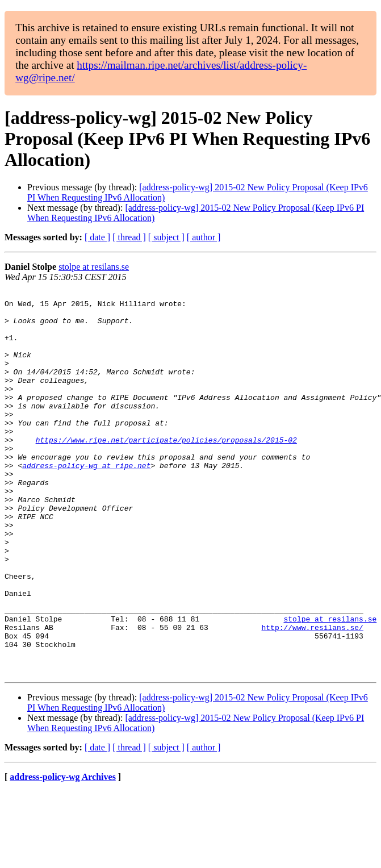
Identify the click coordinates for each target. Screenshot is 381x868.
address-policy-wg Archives (63, 854)
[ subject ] (166, 237)
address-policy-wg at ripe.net (86, 501)
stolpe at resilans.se (94, 267)
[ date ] (97, 237)
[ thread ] (129, 237)
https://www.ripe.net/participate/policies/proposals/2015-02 (166, 470)
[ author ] (204, 237)
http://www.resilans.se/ (312, 695)
